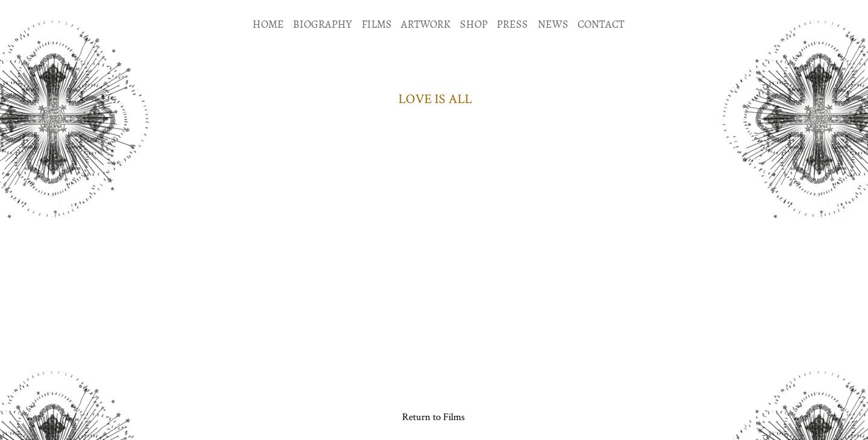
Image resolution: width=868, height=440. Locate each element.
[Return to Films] (433, 416)
